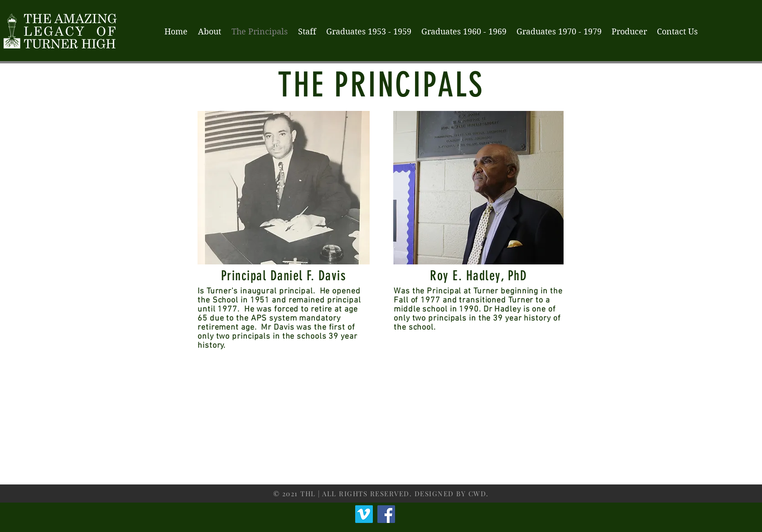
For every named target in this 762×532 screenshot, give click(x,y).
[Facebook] (386, 514)
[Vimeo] (364, 514)
